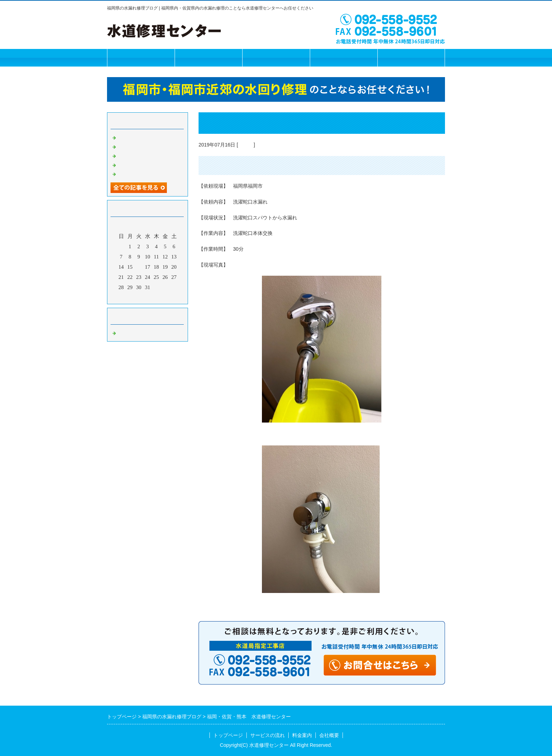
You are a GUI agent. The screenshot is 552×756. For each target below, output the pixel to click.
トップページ (141, 58)
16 (139, 267)
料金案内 (276, 58)
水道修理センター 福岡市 (149, 137)
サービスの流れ (209, 58)
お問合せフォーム (411, 58)
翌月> (161, 297)
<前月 (134, 297)
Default (246, 145)
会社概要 (344, 58)
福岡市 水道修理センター (149, 146)
